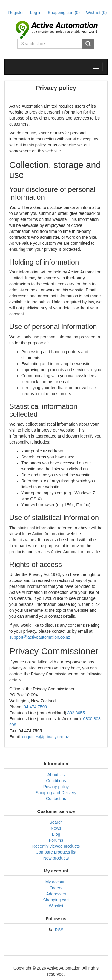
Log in (36, 13)
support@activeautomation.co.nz (40, 637)
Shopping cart (64, 13)
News (56, 828)
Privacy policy (56, 787)
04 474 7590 (35, 707)
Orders (56, 888)
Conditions (56, 781)
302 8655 (76, 713)
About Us (56, 775)
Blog (56, 834)
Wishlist (56, 906)
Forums (56, 840)
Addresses (56, 894)
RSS (59, 930)
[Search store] (50, 44)
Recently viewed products (56, 846)
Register (16, 13)
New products (56, 858)
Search (88, 44)
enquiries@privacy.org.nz (46, 737)
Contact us (56, 799)
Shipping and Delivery (56, 793)
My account (56, 882)
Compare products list (56, 852)
